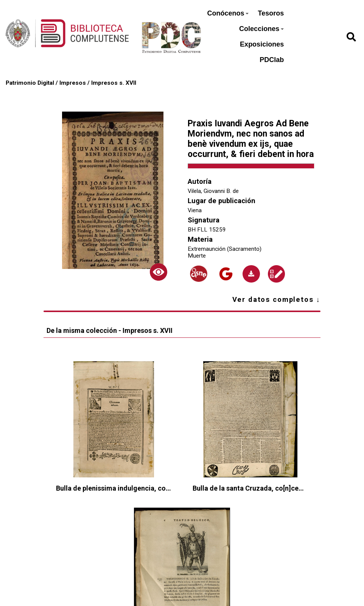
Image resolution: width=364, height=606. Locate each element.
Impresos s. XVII (114, 83)
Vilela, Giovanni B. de (213, 191)
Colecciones (261, 29)
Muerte (197, 256)
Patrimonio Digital (30, 83)
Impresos (73, 83)
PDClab (272, 60)
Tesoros (271, 13)
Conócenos (228, 13)
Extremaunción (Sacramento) (225, 249)
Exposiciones (262, 44)
